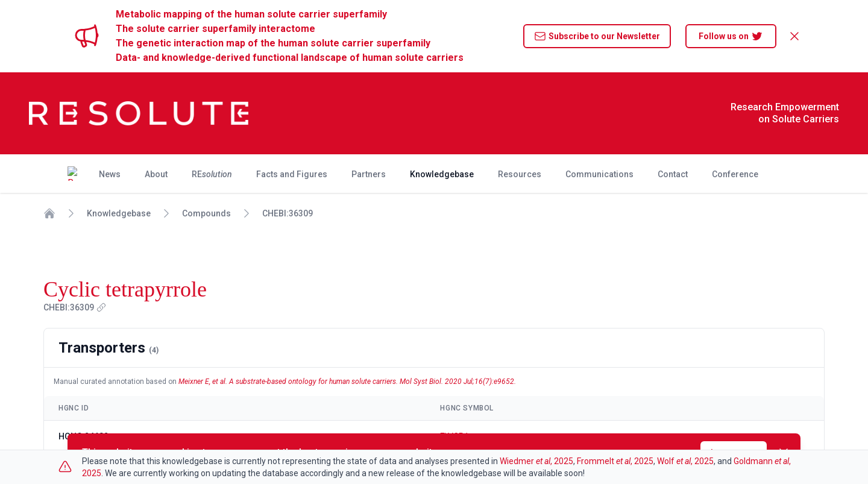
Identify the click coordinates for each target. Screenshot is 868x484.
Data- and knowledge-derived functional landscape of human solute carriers (290, 58)
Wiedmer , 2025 (536, 461)
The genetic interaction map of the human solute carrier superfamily (273, 43)
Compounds (206, 213)
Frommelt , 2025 (615, 461)
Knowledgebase (119, 213)
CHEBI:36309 (288, 213)
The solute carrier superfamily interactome (215, 29)
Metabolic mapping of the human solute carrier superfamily (251, 14)
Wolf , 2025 (685, 461)
